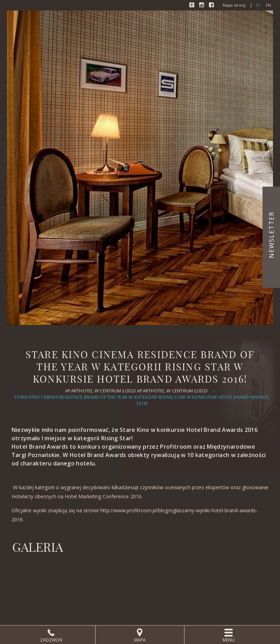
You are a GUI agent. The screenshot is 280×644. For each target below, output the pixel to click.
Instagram (202, 6)
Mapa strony (234, 5)
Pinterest (192, 6)
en (268, 5)
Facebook (212, 6)
